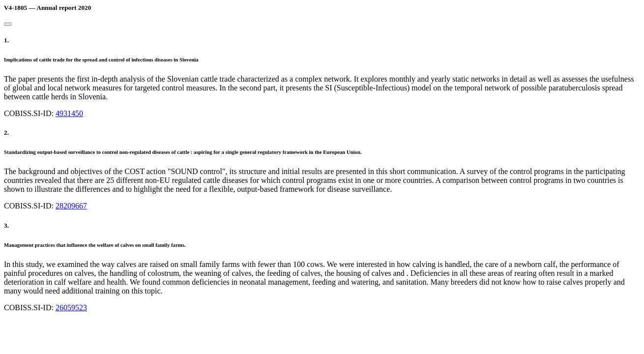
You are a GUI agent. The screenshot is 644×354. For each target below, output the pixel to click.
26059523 (71, 308)
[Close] (8, 24)
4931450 (69, 113)
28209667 (71, 206)
